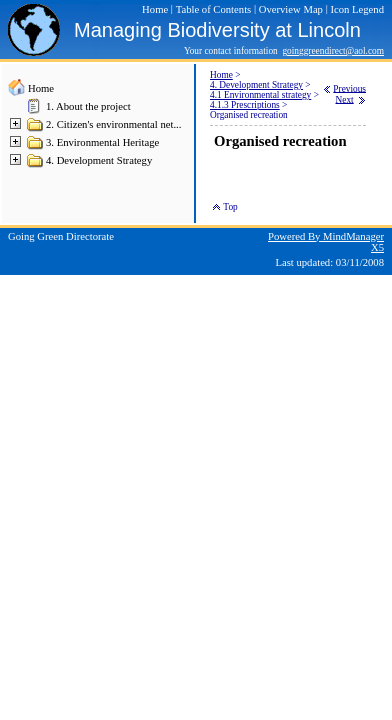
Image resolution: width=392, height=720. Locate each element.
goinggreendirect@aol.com (333, 51)
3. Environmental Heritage (102, 142)
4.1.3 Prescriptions (245, 105)
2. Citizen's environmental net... (113, 124)
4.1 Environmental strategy (260, 95)
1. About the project (88, 106)
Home (41, 88)
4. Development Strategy (99, 160)
